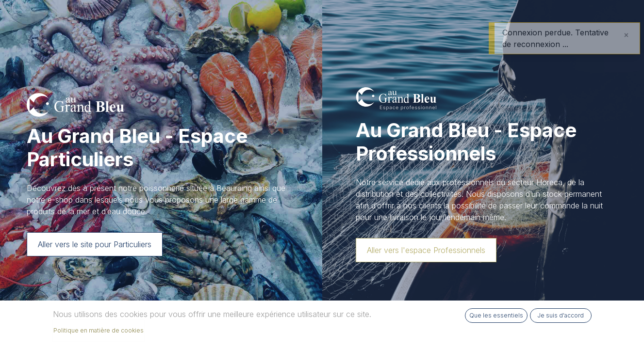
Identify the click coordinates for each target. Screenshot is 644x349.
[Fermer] (626, 35)
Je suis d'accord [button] (561, 315)
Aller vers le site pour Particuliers (95, 244)
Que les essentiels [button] (496, 315)
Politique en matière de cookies (99, 330)
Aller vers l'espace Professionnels (426, 250)
